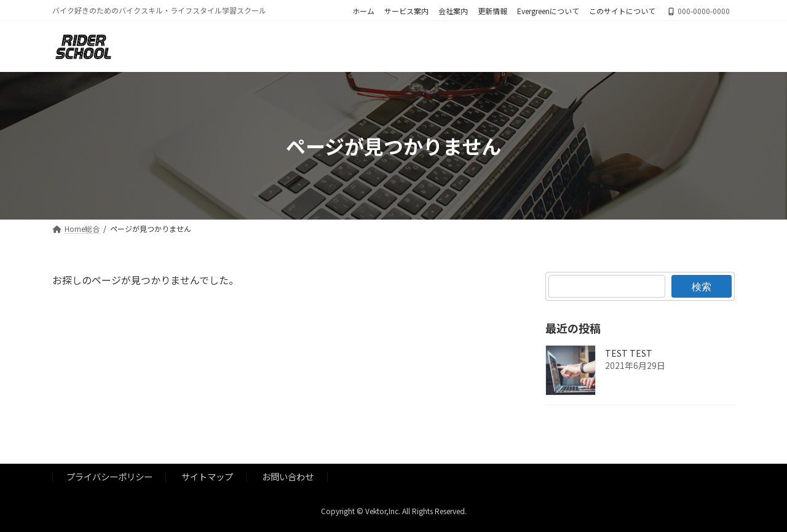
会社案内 (453, 11)
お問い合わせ (288, 476)
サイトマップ (207, 476)
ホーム (363, 11)
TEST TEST (629, 354)
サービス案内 (406, 11)
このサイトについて (622, 11)
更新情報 (492, 11)
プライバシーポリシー (109, 476)
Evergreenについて (548, 11)
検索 (702, 286)
